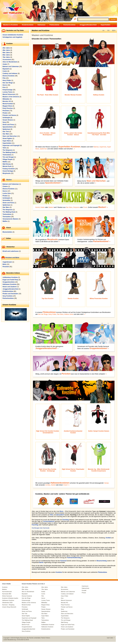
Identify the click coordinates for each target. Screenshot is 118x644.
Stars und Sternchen (10, 136)
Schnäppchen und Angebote (12, 37)
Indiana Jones (69, 314)
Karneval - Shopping (8, 605)
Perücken (6, 111)
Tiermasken (7, 217)
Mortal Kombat (8, 104)
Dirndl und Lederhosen (11, 251)
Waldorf (51, 207)
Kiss (4, 87)
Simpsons (76, 207)
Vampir (106, 483)
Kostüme (59, 572)
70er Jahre (6, 57)
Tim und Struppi (8, 157)
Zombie (48, 485)
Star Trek (6, 132)
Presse (84, 593)
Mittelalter (6, 99)
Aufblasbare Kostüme (10, 277)
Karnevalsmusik (7, 592)
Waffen (5, 162)
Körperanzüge (7, 90)
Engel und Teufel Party (10, 280)
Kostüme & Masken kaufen (10, 598)
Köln (52, 515)
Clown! (66, 485)
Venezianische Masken (10, 219)
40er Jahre (6, 50)
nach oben (110, 638)
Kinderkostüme (28, 25)
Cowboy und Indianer (10, 73)
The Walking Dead (9, 152)
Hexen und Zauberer (10, 287)
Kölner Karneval (7, 596)
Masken (9, 180)
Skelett (53, 485)
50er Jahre (6, 53)
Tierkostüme (7, 155)
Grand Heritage (8, 171)
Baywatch (6, 69)
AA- (104, 31)
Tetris (5, 148)
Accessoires (7, 60)
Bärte (4, 264)
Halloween (41, 25)
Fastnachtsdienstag (74, 558)
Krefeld (108, 538)
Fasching (66, 520)
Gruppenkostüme (9, 282)
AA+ (114, 30)
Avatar (5, 64)
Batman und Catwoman (11, 67)
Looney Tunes (7, 92)
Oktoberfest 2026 (7, 603)
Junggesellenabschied (88, 25)
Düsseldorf (60, 515)
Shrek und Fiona (8, 125)
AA (108, 30)
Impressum (85, 586)
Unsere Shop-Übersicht (9, 607)
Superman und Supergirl (11, 145)
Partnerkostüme (69, 25)
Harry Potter (7, 80)
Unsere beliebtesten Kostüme (13, 35)
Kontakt (84, 590)
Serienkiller (7, 200)
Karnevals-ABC (7, 594)
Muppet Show (7, 106)
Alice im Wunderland (10, 62)
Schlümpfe (6, 118)
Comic (5, 71)
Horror (5, 85)
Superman (103, 147)
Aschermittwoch (49, 521)
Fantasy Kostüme (9, 169)
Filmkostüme (54, 25)
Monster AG (7, 101)
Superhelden (105, 25)
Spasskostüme (8, 127)
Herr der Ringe (8, 83)
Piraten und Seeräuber (10, 294)
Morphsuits (7, 173)
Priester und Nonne (9, 115)
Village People (7, 159)
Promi (85, 207)
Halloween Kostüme (9, 284)
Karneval (63, 561)
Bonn (61, 511)
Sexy (4, 122)
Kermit (38, 207)
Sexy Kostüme (8, 296)
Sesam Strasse (8, 120)
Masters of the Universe (11, 97)
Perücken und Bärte (12, 258)
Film (4, 78)
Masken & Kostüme (10, 25)
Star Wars (6, 134)
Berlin (41, 562)
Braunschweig (102, 561)
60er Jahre (6, 55)
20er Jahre (6, 48)
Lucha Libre (7, 193)
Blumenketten (7, 232)
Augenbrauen (7, 262)
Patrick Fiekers (46, 638)
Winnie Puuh (7, 166)
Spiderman (6, 129)
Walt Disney (7, 164)
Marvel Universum (9, 94)
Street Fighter (7, 139)
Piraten (5, 113)
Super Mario (7, 141)
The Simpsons (8, 150)
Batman (96, 147)
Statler (43, 207)
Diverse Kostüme (9, 76)
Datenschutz (85, 588)
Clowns (5, 186)
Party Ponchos (8, 108)
